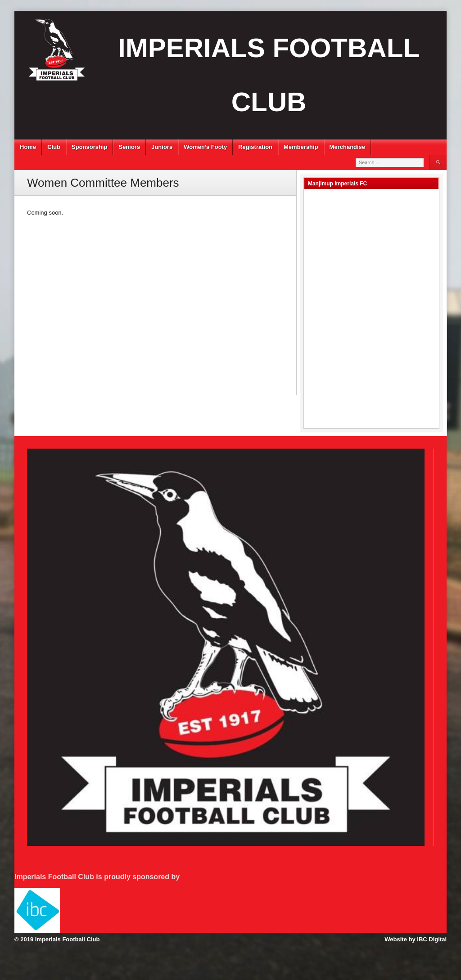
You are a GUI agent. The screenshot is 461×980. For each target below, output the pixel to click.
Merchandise (347, 147)
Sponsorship (89, 147)
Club (54, 147)
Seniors (129, 147)
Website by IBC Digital (416, 939)
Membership (301, 147)
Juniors (162, 147)
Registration (255, 147)
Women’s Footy (205, 147)
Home (28, 147)
